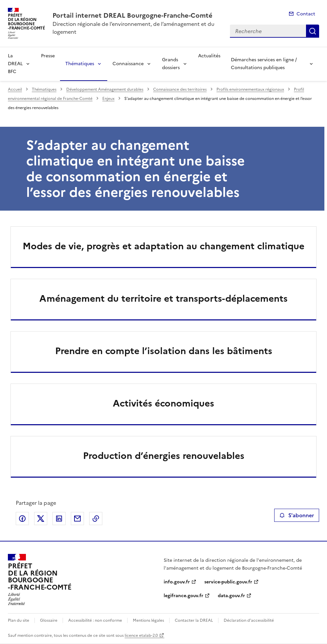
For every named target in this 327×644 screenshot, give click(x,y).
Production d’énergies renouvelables (164, 456)
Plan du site (19, 620)
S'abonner (297, 515)
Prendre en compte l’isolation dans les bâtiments (164, 351)
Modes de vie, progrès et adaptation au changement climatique (163, 246)
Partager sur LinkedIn (59, 519)
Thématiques (80, 64)
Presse (48, 56)
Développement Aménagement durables (105, 89)
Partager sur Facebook (22, 519)
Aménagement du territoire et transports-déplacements (163, 298)
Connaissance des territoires (180, 89)
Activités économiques (163, 403)
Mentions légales (148, 620)
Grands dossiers (171, 64)
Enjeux (108, 99)
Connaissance (128, 64)
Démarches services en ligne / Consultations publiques (264, 64)
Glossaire (49, 620)
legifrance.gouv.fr (184, 596)
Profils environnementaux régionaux (250, 89)
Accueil (15, 89)
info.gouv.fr (177, 582)
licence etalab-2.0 (141, 635)
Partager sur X (41, 519)
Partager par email (77, 519)
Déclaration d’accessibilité (249, 620)
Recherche (313, 31)
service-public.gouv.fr (228, 582)
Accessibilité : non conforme (95, 620)
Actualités (209, 56)
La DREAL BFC (15, 64)
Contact (306, 14)
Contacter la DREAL (194, 620)
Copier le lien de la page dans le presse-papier (96, 519)
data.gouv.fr (231, 596)
